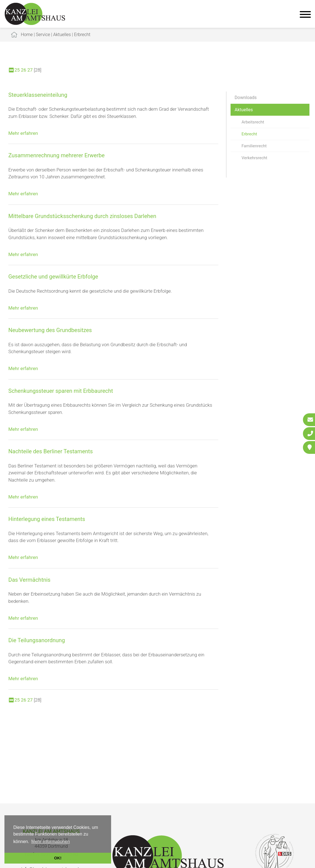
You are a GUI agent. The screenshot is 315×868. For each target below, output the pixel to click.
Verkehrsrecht (255, 158)
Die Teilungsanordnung (37, 640)
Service (43, 35)
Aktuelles (62, 35)
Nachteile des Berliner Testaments (51, 451)
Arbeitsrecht (253, 122)
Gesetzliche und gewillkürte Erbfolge (53, 277)
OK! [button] (58, 858)
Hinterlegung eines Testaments (47, 519)
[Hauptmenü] (305, 15)
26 (23, 70)
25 (17, 70)
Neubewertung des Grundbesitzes (50, 330)
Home (27, 35)
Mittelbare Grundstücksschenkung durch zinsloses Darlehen (82, 216)
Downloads (246, 98)
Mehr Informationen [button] (51, 842)
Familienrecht (254, 146)
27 (30, 70)
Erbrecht (82, 35)
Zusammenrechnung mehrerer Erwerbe (57, 155)
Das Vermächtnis (29, 580)
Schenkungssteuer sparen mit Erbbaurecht (61, 391)
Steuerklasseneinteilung (38, 95)
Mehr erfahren (23, 133)
